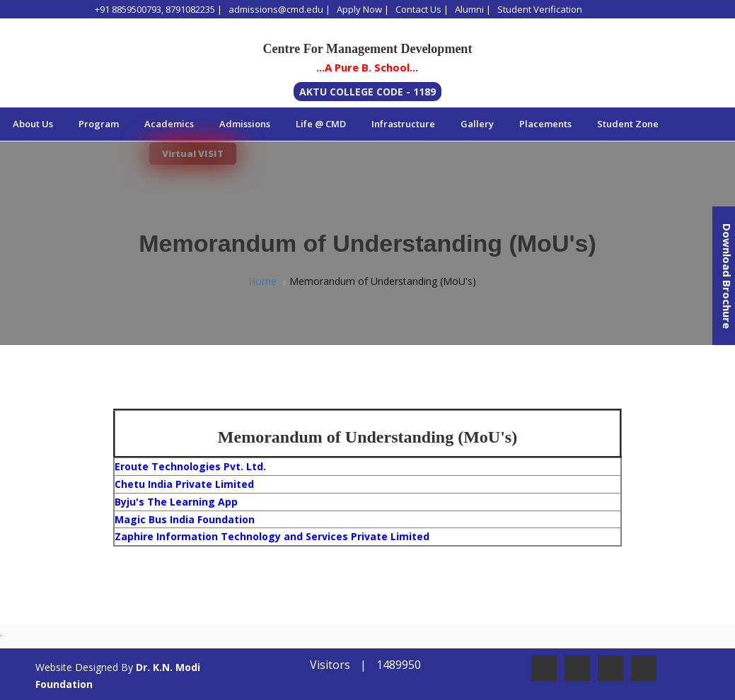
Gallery (477, 124)
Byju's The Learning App (176, 502)
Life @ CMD (321, 124)
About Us (33, 124)
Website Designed (77, 667)
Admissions (245, 124)
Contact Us (418, 9)
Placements (545, 124)
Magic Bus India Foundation (185, 519)
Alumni (469, 9)
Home (262, 281)
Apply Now (359, 9)
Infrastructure (403, 124)
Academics (169, 124)
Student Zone (628, 124)
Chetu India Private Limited (184, 484)
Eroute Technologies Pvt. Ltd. (190, 466)
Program (99, 124)
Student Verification (540, 9)
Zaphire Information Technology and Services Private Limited (272, 536)
